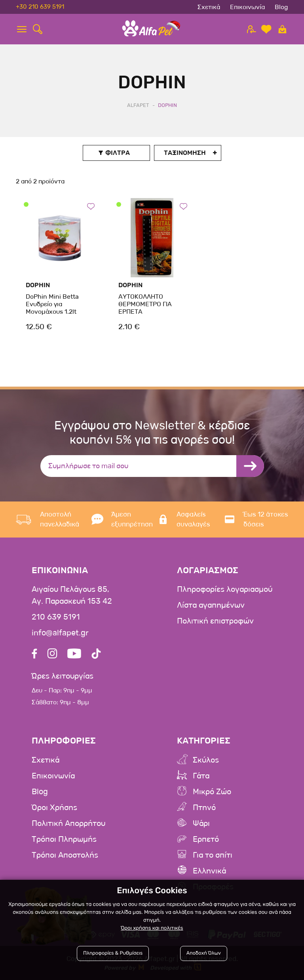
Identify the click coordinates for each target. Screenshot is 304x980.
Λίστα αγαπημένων (211, 605)
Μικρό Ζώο (212, 792)
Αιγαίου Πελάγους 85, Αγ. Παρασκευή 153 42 (72, 595)
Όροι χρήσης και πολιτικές (152, 928)
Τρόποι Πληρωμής (64, 839)
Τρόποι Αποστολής (65, 855)
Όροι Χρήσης (54, 808)
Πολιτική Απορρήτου (68, 824)
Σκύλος (206, 760)
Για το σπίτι (213, 855)
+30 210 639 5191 (40, 7)
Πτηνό (204, 808)
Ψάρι (201, 824)
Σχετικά (209, 7)
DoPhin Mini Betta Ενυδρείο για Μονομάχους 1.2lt (52, 304)
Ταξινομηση (185, 153)
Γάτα (201, 776)
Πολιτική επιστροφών (215, 621)
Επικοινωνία (247, 7)
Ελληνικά (209, 871)
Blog (281, 7)
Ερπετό (206, 839)
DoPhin (38, 285)
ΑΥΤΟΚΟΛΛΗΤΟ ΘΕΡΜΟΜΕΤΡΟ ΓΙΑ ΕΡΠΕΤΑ (145, 304)
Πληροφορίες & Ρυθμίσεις (113, 953)
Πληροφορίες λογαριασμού (225, 589)
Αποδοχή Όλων (204, 953)
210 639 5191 (56, 617)
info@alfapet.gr (60, 633)
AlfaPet (138, 105)
